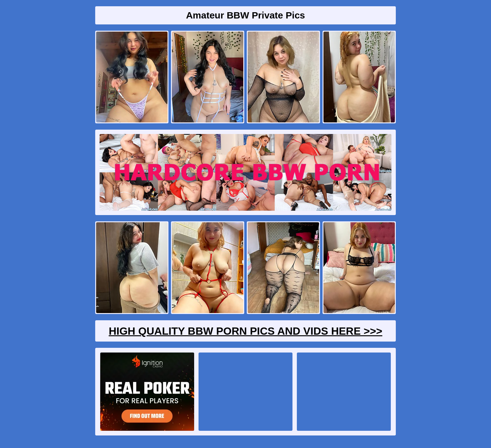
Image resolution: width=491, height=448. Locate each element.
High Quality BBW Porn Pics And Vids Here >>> (246, 331)
